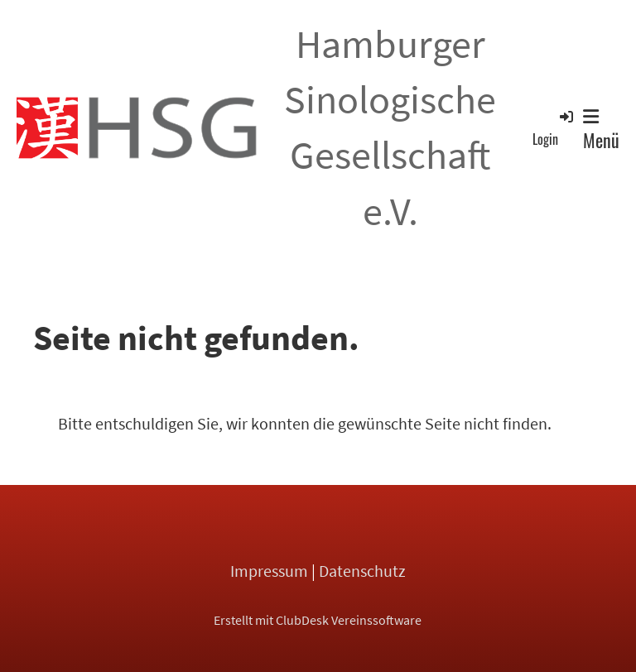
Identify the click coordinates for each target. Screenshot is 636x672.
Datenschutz (362, 571)
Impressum (269, 571)
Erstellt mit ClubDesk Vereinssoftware (318, 620)
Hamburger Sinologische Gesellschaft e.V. (390, 127)
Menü (601, 131)
